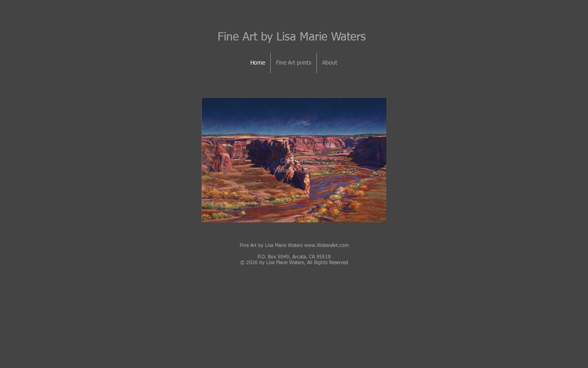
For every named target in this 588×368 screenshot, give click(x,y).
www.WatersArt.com (326, 246)
